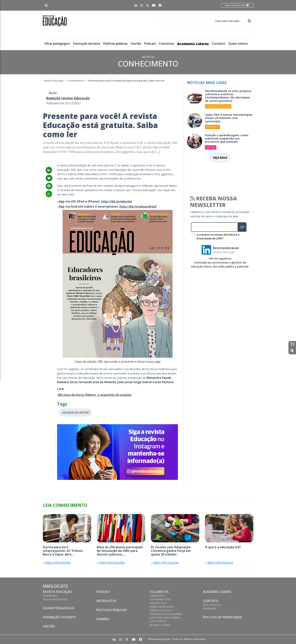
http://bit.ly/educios (116, 201)
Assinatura (50, 596)
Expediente (210, 608)
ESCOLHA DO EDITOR (75, 413)
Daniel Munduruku (162, 607)
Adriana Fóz (157, 596)
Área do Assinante (237, 5)
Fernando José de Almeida (166, 614)
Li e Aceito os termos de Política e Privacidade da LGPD (218, 237)
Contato (211, 601)
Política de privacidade (222, 617)
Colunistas (166, 44)
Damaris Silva (158, 603)
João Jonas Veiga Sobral (165, 618)
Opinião (103, 619)
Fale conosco (212, 605)
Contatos (219, 44)
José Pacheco (158, 621)
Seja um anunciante (55, 599)
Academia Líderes (193, 44)
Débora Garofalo (161, 610)
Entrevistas (106, 601)
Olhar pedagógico (57, 44)
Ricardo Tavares (160, 625)
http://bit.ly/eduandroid (138, 206)
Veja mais (220, 158)
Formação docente (87, 44)
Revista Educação (57, 592)
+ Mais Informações (57, 563)
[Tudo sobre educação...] (202, 21)
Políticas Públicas (111, 610)
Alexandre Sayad (160, 599)
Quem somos (238, 44)
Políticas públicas (115, 44)
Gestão (136, 44)
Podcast (150, 44)
